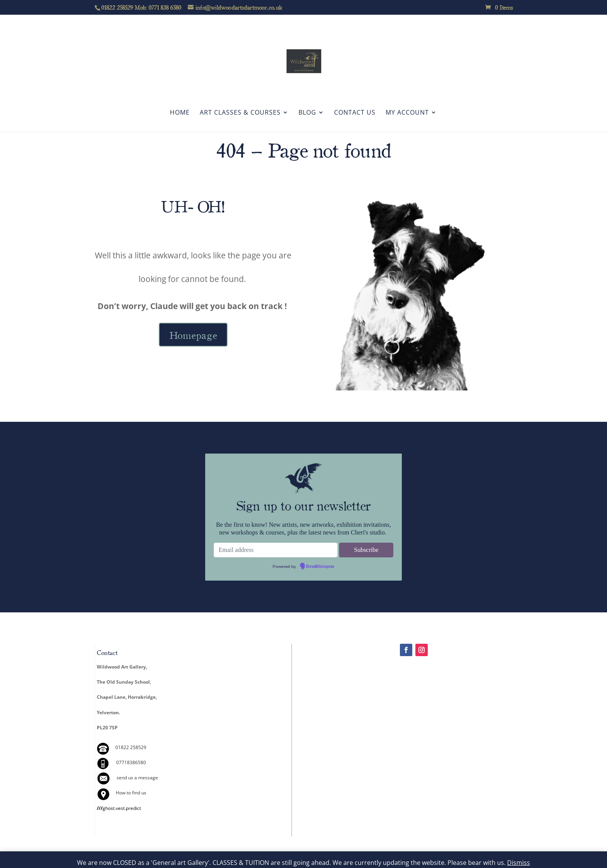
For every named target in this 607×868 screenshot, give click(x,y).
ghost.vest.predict (119, 808)
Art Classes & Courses (240, 113)
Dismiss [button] (519, 863)
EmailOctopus (320, 567)
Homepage (193, 335)
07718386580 (131, 762)
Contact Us (355, 113)
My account (407, 113)
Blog (307, 113)
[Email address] (276, 550)
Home (180, 113)
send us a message (137, 778)
